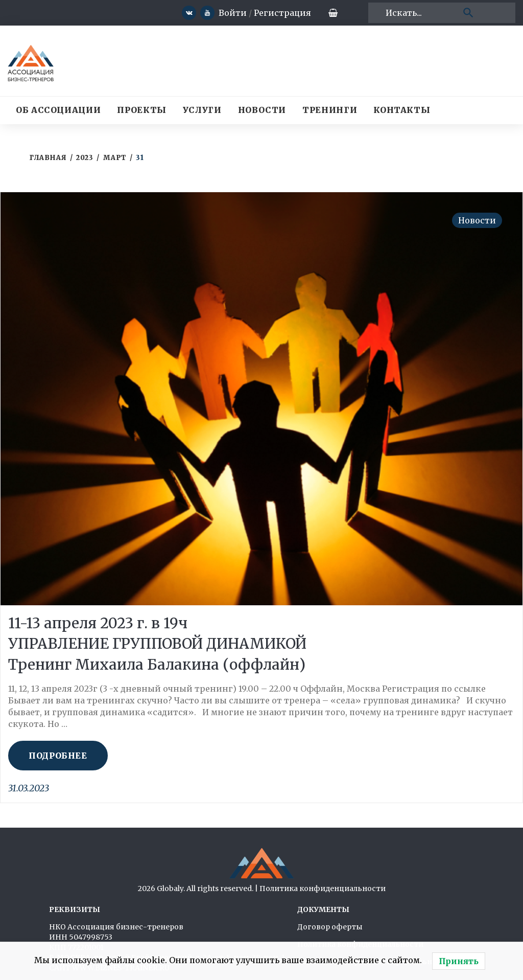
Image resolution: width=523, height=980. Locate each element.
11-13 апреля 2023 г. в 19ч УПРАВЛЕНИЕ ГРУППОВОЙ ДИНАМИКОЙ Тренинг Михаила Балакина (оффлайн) (163, 643)
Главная (48, 158)
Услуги (202, 110)
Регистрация (273, 13)
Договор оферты (330, 927)
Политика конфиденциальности (323, 888)
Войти (223, 13)
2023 (85, 158)
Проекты (141, 110)
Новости (262, 110)
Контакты (402, 110)
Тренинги (330, 110)
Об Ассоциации (58, 110)
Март (115, 158)
